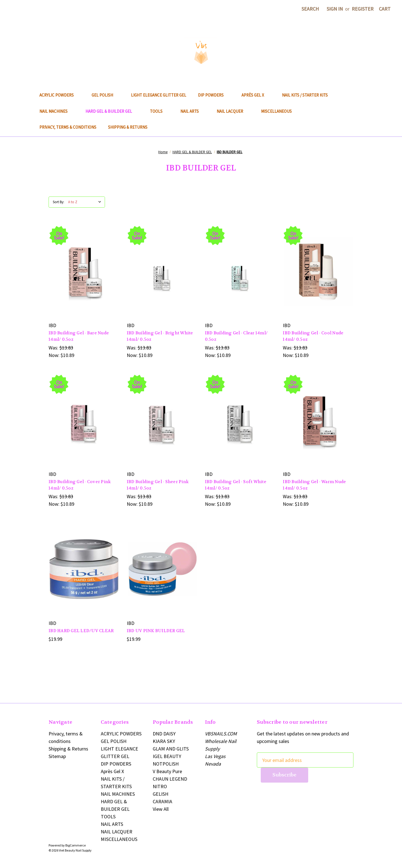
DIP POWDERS (214, 95)
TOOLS (159, 111)
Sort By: (58, 202)
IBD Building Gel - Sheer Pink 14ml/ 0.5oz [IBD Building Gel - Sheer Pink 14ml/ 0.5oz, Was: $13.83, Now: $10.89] (158, 485)
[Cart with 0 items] (385, 9)
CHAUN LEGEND (170, 779)
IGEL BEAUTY (167, 756)
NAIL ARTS (193, 111)
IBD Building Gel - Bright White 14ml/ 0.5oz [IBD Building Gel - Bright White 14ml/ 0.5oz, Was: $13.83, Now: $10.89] (160, 336)
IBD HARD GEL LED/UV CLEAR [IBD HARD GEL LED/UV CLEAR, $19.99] (81, 631)
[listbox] (86, 202)
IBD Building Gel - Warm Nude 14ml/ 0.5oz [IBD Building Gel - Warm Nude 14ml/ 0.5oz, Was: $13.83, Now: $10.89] (314, 485)
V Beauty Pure (167, 771)
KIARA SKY (164, 741)
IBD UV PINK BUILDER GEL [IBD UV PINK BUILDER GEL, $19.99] (156, 631)
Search (310, 9)
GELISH (161, 794)
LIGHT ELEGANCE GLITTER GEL (159, 95)
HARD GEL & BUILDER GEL (112, 111)
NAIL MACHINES (57, 111)
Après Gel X (256, 95)
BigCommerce (76, 845)
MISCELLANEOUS (279, 111)
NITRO (160, 786)
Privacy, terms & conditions (68, 127)
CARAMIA (162, 801)
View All (161, 809)
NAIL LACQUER (233, 111)
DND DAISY (164, 734)
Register (363, 9)
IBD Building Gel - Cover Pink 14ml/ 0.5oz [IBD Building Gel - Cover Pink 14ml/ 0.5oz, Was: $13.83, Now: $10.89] (80, 485)
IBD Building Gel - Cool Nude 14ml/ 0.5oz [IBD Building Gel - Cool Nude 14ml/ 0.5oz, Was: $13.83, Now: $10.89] (313, 336)
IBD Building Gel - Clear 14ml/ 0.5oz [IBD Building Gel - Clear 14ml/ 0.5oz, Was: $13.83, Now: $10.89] (236, 336)
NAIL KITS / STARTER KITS (305, 95)
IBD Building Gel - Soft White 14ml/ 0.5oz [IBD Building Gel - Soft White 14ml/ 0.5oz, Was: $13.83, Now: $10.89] (236, 485)
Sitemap (57, 756)
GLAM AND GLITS (171, 749)
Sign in (335, 9)
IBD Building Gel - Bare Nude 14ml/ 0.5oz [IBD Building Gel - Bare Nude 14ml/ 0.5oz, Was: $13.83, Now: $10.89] (79, 336)
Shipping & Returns (128, 127)
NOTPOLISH (166, 764)
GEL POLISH (105, 95)
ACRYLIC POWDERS (60, 95)
